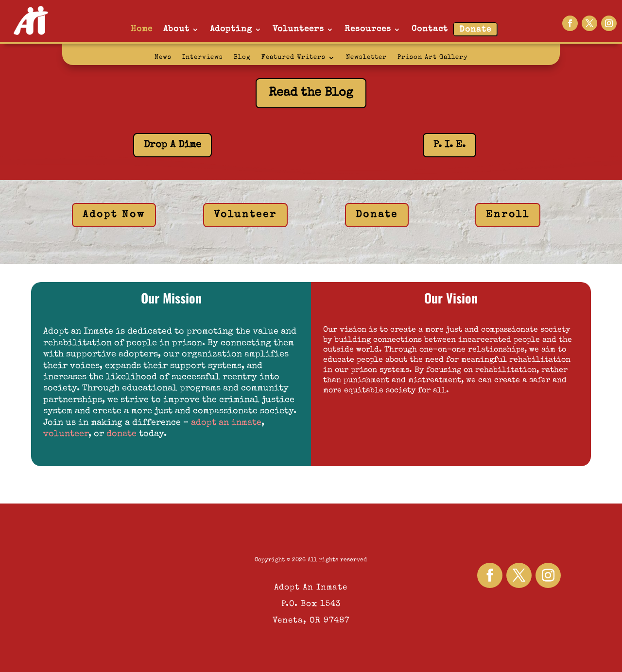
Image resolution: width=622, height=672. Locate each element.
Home (142, 29)
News (163, 58)
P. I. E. (449, 145)
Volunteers (298, 29)
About (176, 29)
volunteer (66, 434)
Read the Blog (311, 93)
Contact (430, 29)
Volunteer (245, 215)
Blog (242, 58)
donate (121, 434)
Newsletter (366, 58)
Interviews (203, 58)
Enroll (508, 215)
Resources (368, 29)
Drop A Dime (173, 145)
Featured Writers (294, 58)
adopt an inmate (226, 423)
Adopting (231, 29)
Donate (475, 30)
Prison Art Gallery (433, 58)
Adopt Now (114, 215)
